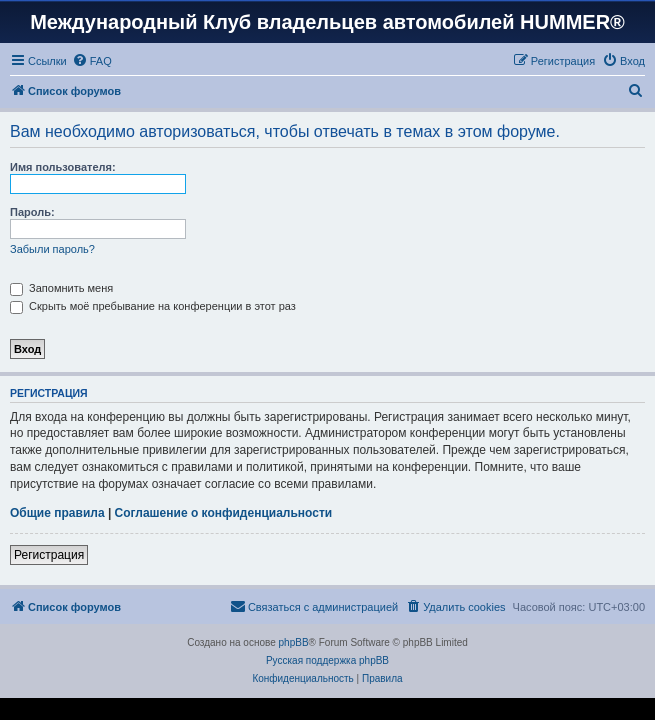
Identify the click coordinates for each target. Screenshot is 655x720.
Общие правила (57, 513)
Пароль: (32, 212)
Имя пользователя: (63, 167)
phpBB (294, 642)
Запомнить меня (61, 288)
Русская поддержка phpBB (327, 660)
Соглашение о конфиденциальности (224, 513)
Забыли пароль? (52, 249)
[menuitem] (92, 61)
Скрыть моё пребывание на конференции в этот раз (153, 306)
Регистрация (49, 555)
